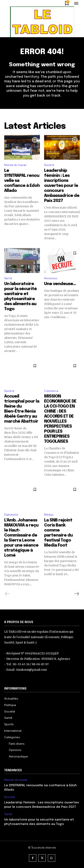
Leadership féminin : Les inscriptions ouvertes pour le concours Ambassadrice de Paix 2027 (62, 186)
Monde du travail (15, 165)
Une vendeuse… (60, 284)
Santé (8, 278)
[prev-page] (7, 594)
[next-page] (76, 594)
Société (49, 165)
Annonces (51, 278)
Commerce (51, 391)
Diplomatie (11, 515)
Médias (49, 515)
